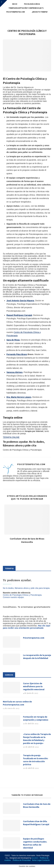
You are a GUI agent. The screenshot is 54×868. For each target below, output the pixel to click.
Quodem (35, 858)
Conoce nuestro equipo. (14, 597)
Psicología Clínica (32, 4)
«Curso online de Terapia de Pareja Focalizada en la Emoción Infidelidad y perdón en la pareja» (37, 739)
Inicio (15, 4)
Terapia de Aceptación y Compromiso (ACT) (26, 8)
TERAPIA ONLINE (11, 437)
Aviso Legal (37, 860)
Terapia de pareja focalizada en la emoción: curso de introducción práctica (36, 760)
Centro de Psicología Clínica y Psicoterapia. (22, 595)
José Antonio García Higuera (20, 301)
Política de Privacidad (22, 860)
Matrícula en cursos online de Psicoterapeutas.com (17, 703)
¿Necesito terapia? (40, 12)
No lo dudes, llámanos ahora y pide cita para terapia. (26, 588)
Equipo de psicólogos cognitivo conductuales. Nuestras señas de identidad (35, 843)
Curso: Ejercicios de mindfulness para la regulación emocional (34, 686)
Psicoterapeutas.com (16, 12)
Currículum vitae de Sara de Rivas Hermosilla (37, 805)
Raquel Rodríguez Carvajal (19, 315)
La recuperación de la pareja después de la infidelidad (37, 657)
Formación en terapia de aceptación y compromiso (36, 718)
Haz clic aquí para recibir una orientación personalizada (26, 627)
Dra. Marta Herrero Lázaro (19, 397)
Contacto (46, 860)
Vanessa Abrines (15, 372)
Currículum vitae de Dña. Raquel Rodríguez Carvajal (36, 823)
